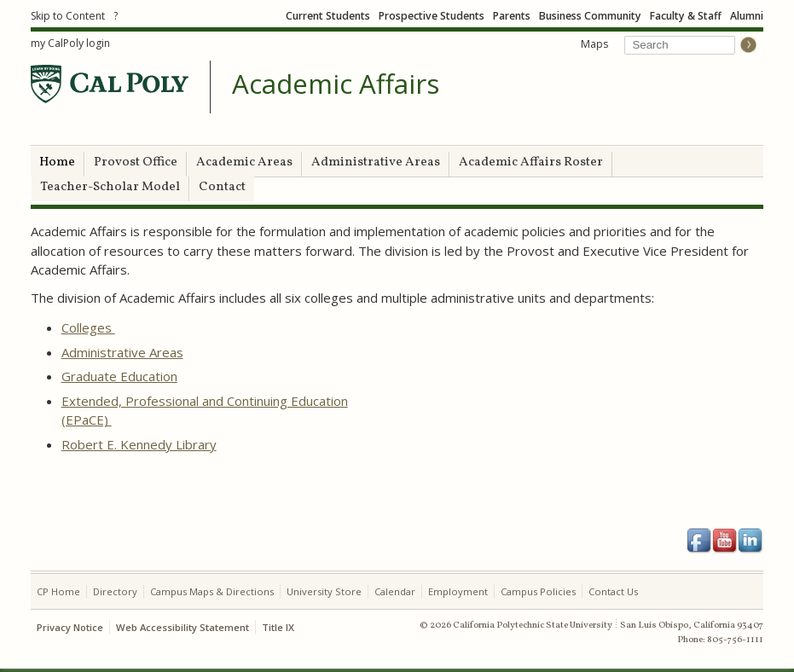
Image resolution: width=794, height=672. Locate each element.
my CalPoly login (70, 43)
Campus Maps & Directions (212, 591)
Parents (512, 16)
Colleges (88, 327)
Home (57, 162)
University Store (324, 591)
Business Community (590, 16)
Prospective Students (432, 16)
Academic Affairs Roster (531, 162)
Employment (458, 591)
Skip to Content (68, 16)
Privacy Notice (70, 627)
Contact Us (613, 591)
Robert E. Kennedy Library (139, 444)
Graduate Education (119, 376)
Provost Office (136, 162)
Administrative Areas (376, 162)
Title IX (278, 627)
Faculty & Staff (686, 16)
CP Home (58, 591)
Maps (594, 44)
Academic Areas (244, 162)
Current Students (328, 16)
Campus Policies (538, 591)
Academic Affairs (336, 84)
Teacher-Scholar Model (110, 187)
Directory (115, 591)
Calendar (395, 591)
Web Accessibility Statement (183, 627)
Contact (222, 187)
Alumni (747, 16)
